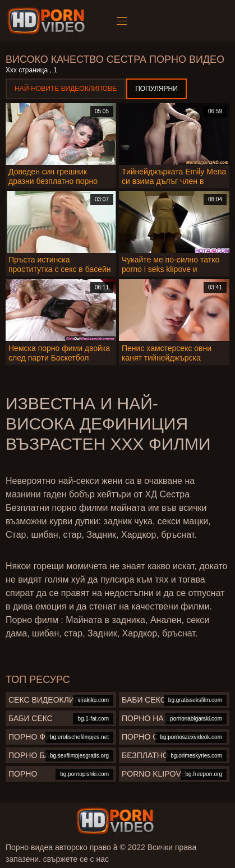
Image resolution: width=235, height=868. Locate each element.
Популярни (156, 89)
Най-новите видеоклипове (66, 89)
